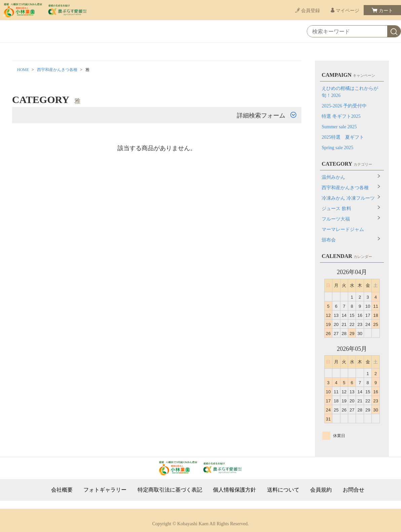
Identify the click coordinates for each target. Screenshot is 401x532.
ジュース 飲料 (336, 209)
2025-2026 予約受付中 (344, 106)
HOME (23, 70)
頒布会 (329, 240)
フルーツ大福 (336, 219)
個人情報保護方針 (234, 490)
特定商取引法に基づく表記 (170, 490)
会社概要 (62, 490)
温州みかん (333, 177)
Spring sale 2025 (337, 148)
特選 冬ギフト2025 (341, 116)
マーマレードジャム (343, 229)
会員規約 (321, 490)
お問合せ (354, 490)
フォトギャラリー (105, 490)
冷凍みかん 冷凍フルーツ (348, 198)
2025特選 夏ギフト (343, 137)
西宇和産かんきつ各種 (57, 70)
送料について (283, 490)
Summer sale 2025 (339, 127)
